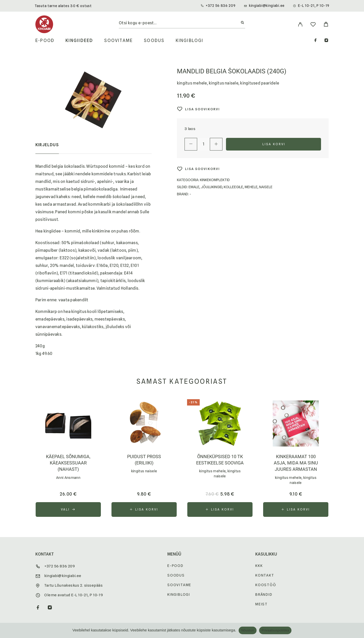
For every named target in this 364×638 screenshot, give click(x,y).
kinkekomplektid (215, 180)
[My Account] (300, 24)
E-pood (45, 41)
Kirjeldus (47, 145)
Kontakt (265, 575)
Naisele (266, 187)
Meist (261, 604)
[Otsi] (242, 23)
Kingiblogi (190, 41)
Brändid (264, 594)
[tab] (47, 148)
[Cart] (326, 25)
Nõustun (247, 630)
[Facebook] (315, 41)
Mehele (251, 187)
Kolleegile (233, 187)
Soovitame (118, 41)
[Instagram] (326, 41)
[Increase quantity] (216, 144)
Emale (194, 187)
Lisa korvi (274, 144)
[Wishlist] (313, 25)
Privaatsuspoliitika (275, 630)
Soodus (154, 41)
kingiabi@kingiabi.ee (267, 6)
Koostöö (266, 585)
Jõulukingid (212, 187)
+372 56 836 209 (221, 6)
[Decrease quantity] (191, 144)
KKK (259, 566)
